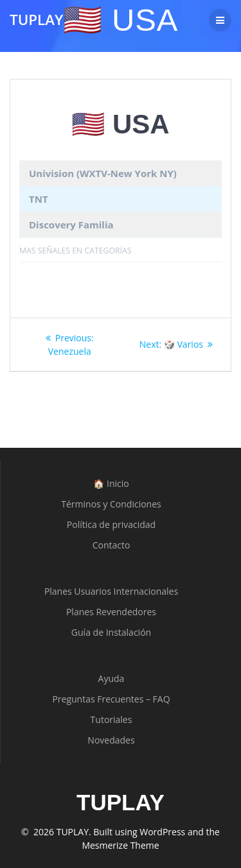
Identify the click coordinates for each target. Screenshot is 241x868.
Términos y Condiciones (111, 504)
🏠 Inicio (111, 483)
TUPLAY (36, 20)
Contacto (112, 545)
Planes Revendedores (111, 612)
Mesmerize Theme (120, 845)
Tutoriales (112, 719)
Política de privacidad (111, 524)
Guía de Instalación (111, 632)
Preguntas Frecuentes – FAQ (111, 699)
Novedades (111, 740)
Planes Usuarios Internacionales (111, 591)
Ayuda (112, 678)
